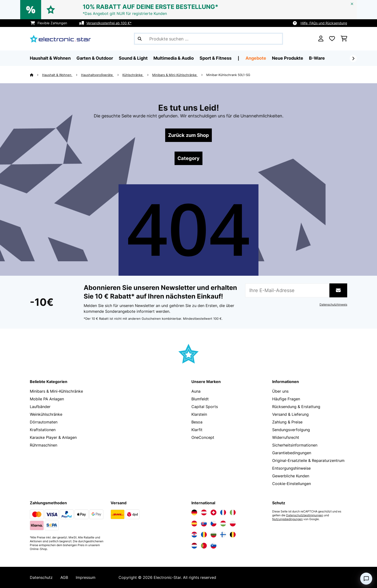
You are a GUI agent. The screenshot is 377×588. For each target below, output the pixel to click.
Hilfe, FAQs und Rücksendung (324, 23)
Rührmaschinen (44, 445)
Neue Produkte (288, 58)
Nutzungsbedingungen (287, 519)
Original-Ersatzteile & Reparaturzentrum (308, 460)
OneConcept (203, 437)
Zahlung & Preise (287, 422)
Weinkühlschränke (46, 414)
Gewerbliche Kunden (291, 476)
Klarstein (199, 414)
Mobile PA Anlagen (47, 399)
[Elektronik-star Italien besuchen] (233, 512)
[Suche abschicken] (140, 39)
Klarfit (197, 430)
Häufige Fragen (286, 399)
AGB (64, 577)
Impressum (86, 577)
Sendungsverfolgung (291, 430)
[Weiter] (353, 58)
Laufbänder (40, 407)
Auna (196, 391)
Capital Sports (205, 407)
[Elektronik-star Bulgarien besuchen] (214, 535)
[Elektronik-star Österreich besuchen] (204, 512)
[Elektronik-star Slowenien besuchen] (214, 546)
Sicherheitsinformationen (295, 445)
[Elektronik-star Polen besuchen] (233, 524)
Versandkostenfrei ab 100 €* (109, 23)
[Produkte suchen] (208, 39)
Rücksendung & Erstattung (296, 407)
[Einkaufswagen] (344, 39)
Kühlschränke (133, 75)
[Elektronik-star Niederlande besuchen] (194, 546)
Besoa (197, 422)
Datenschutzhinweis (333, 305)
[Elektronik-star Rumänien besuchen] (204, 535)
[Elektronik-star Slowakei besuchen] (204, 524)
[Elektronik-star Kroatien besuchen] (194, 535)
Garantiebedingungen (292, 453)
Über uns (280, 391)
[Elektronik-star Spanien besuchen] (194, 524)
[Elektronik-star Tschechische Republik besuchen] (214, 524)
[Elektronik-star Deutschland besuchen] (194, 512)
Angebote (256, 58)
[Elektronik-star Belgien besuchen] (233, 535)
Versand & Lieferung (290, 414)
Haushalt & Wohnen (57, 75)
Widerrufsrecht (286, 437)
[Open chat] (366, 579)
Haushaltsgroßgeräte (97, 75)
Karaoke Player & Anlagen (53, 437)
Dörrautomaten (44, 422)
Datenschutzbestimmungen (305, 515)
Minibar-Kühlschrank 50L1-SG (228, 75)
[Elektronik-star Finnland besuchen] (223, 535)
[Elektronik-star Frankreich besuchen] (223, 512)
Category (188, 158)
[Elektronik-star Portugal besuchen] (204, 546)
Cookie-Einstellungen (292, 484)
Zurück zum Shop (188, 135)
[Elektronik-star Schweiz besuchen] (214, 512)
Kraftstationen (43, 430)
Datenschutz (41, 577)
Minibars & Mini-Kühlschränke (175, 75)
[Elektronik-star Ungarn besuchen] (223, 524)
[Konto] (321, 39)
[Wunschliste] (332, 39)
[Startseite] (36, 75)
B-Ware (317, 58)
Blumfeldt (200, 399)
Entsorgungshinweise (291, 468)
